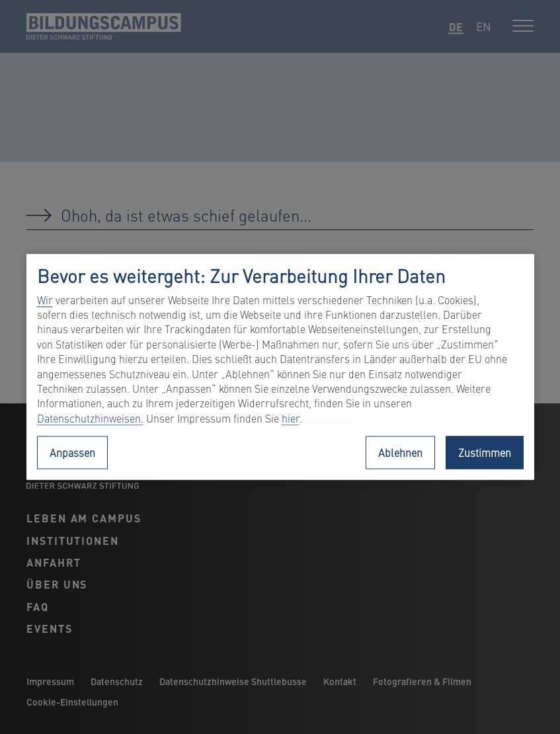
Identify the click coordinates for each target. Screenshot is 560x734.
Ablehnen (400, 453)
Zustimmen (485, 453)
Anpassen (72, 453)
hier (291, 418)
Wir (45, 300)
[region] (280, 367)
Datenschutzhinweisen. (90, 418)
